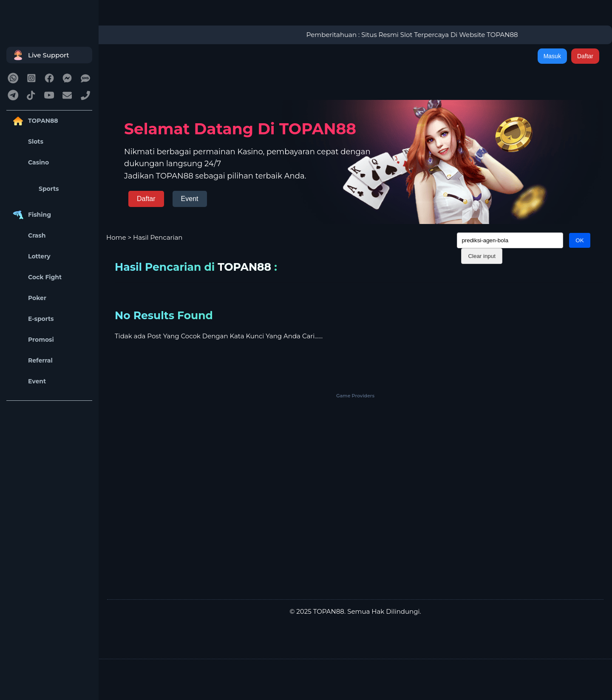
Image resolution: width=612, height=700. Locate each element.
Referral (32, 361)
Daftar (585, 56)
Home (116, 237)
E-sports (32, 319)
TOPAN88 (34, 121)
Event (28, 381)
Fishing (31, 215)
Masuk (552, 56)
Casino (30, 163)
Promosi (32, 340)
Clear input (482, 256)
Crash (28, 236)
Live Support (40, 55)
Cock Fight (36, 277)
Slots (27, 142)
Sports (35, 189)
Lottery (31, 256)
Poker (28, 298)
